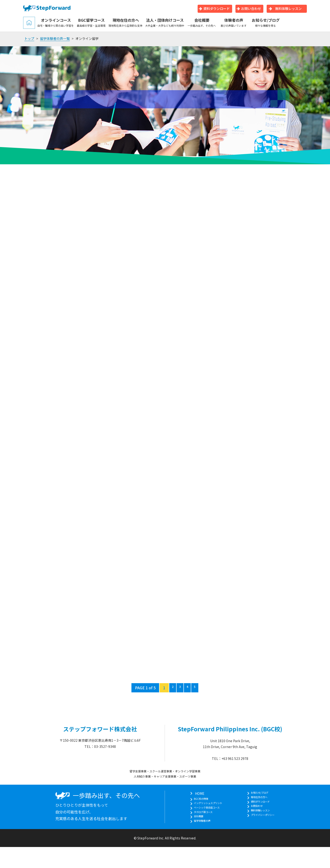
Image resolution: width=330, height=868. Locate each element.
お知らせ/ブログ (266, 22)
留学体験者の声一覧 (55, 38)
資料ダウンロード (214, 8)
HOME (192, 793)
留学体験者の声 (199, 829)
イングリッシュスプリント (207, 805)
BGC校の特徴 (197, 800)
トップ (29, 38)
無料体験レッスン (285, 8)
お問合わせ (257, 811)
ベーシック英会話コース (205, 811)
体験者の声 (234, 22)
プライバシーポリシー (266, 823)
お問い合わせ (249, 8)
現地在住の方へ (126, 22)
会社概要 (202, 22)
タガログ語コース (200, 817)
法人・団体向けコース (165, 22)
